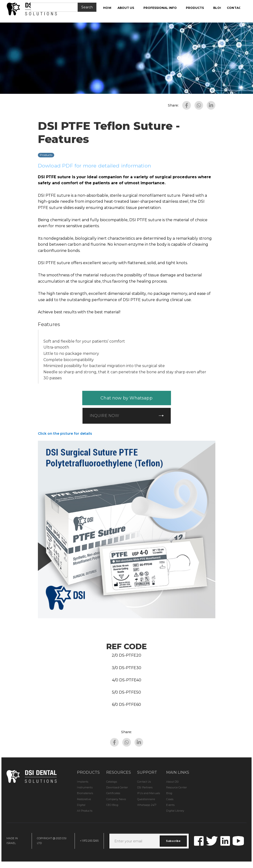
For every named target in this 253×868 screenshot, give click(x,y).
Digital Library (175, 811)
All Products (85, 811)
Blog (169, 793)
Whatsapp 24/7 (147, 805)
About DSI (172, 782)
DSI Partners (145, 788)
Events (170, 805)
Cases (170, 799)
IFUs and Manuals (149, 793)
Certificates (113, 793)
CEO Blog (112, 805)
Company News (116, 799)
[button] (128, 8)
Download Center (117, 788)
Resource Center (177, 788)
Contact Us (144, 782)
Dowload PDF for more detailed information (95, 166)
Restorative (84, 799)
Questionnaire (146, 799)
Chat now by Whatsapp (126, 398)
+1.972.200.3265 (89, 841)
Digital (81, 805)
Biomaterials (85, 793)
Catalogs (112, 782)
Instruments (85, 788)
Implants (83, 782)
